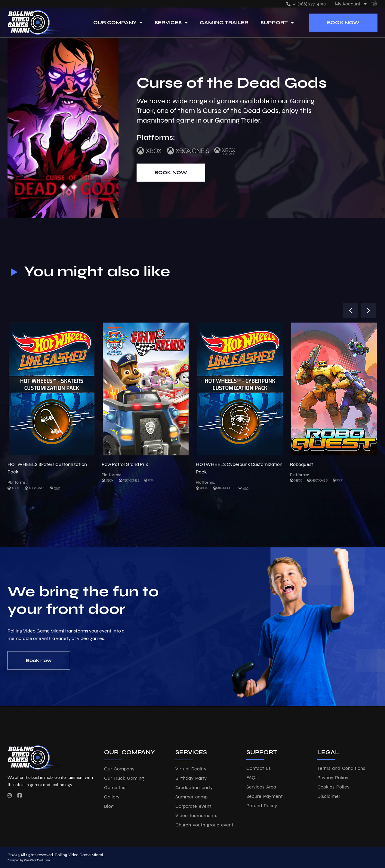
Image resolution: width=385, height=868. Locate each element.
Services (171, 23)
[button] (350, 311)
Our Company (118, 23)
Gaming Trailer (224, 22)
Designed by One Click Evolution (29, 860)
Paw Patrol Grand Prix (125, 464)
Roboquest (302, 464)
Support (277, 23)
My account (351, 4)
